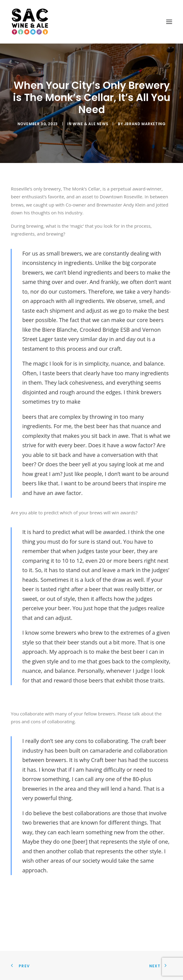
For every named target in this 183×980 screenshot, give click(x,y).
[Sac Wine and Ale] (30, 22)
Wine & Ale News (90, 124)
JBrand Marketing (145, 124)
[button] (169, 22)
